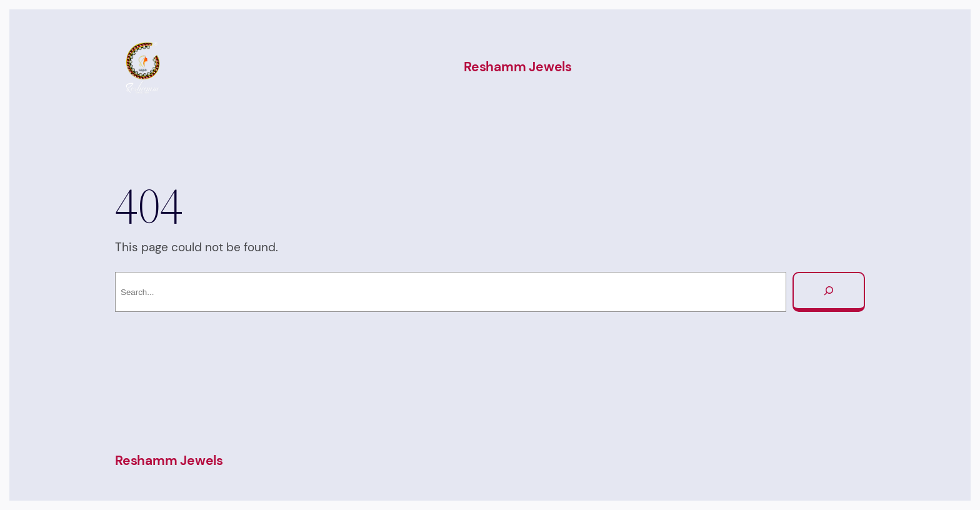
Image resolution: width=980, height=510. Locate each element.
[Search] (829, 292)
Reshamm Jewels (518, 67)
